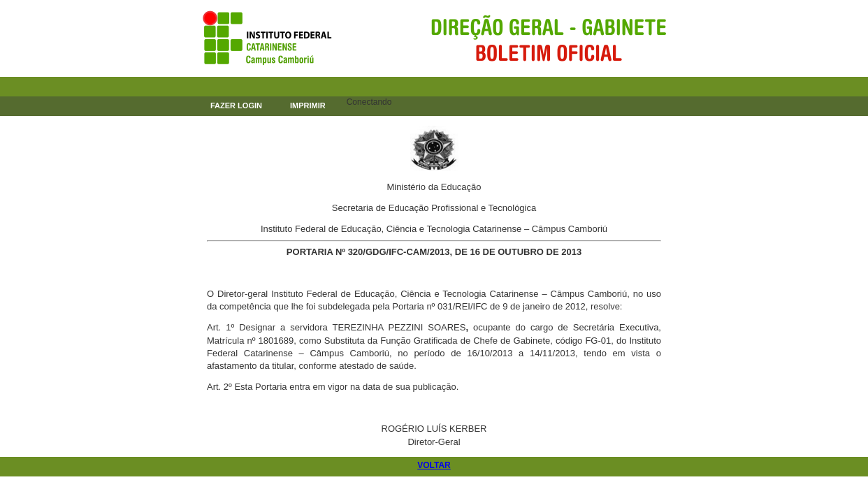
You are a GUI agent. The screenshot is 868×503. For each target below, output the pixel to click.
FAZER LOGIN (236, 105)
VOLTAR (434, 465)
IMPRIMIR (308, 105)
